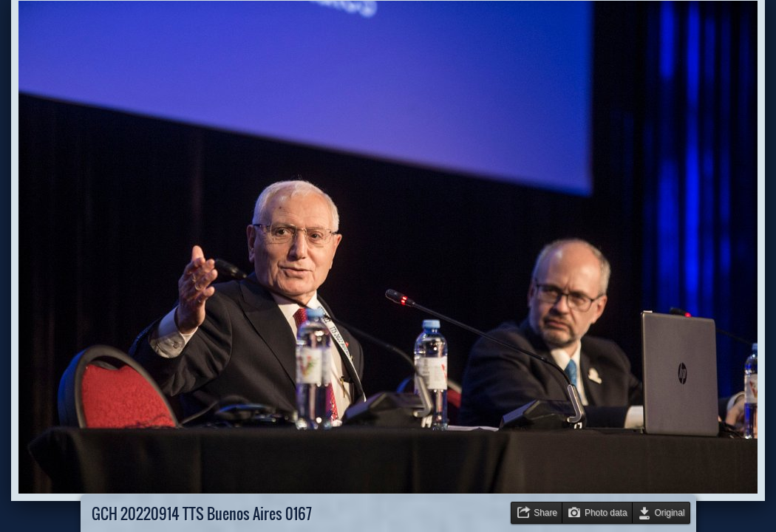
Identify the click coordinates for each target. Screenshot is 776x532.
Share (545, 513)
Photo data (606, 513)
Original (670, 513)
